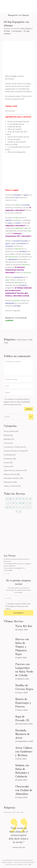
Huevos (7, 466)
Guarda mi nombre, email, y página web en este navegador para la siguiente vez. (17, 402)
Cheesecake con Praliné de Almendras (24, 790)
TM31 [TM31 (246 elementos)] (22, 812)
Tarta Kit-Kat (24, 626)
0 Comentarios (17, 31)
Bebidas (7, 439)
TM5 (30, 340)
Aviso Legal (7, 862)
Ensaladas (8, 455)
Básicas (7, 435)
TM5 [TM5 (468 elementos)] (14, 812)
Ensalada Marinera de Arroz (22, 734)
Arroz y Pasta (26, 29)
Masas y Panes (10, 474)
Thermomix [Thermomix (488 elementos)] (8, 812)
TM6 (6, 343)
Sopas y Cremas (11, 486)
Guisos (7, 463)
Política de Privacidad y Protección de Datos (18, 606)
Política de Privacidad (24, 862)
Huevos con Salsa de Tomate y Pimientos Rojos (22, 647)
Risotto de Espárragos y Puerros (23, 703)
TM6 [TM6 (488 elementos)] (18, 812)
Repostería (8, 482)
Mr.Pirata (7, 31)
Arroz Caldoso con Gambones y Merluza (24, 752)
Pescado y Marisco (12, 478)
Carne (6, 443)
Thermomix (22, 340)
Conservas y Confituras (13, 447)
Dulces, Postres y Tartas (14, 451)
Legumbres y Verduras (14, 470)
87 (27, 31)
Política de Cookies (14, 865)
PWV (30, 865)
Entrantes (8, 459)
